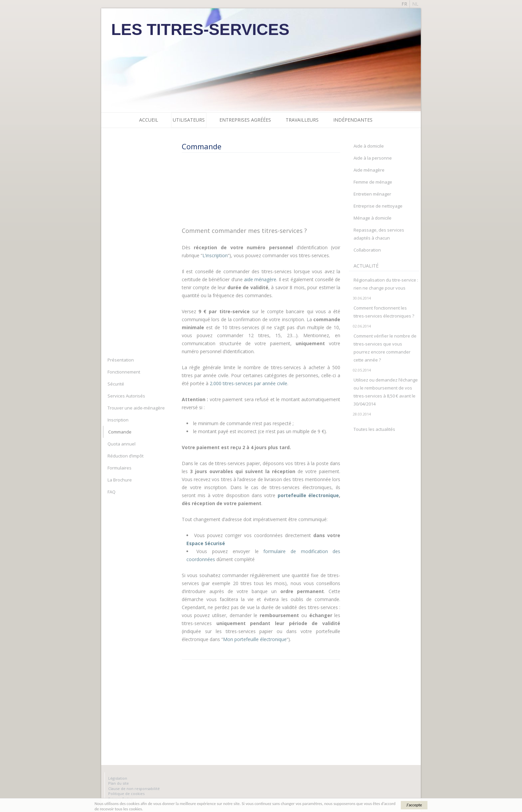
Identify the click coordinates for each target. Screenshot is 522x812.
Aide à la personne (373, 158)
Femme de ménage (373, 182)
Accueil (149, 120)
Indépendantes (353, 120)
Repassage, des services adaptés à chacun (379, 234)
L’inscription (215, 255)
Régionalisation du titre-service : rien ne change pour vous (386, 284)
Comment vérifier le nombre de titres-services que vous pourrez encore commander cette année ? (385, 348)
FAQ (112, 492)
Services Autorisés (126, 396)
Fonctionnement (124, 372)
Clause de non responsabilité (134, 789)
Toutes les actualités (374, 429)
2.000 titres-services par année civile (249, 383)
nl (415, 4)
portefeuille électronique (308, 495)
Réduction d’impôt (126, 456)
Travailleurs (302, 120)
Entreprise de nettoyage (378, 206)
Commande (120, 432)
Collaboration (367, 250)
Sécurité (116, 384)
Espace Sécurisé (206, 543)
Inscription (118, 420)
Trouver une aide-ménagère (136, 408)
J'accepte (414, 805)
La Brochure (120, 480)
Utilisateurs (189, 120)
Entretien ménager (372, 194)
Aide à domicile (369, 146)
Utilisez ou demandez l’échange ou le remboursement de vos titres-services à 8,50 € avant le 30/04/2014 (386, 392)
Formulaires (120, 468)
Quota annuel (122, 444)
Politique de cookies (126, 794)
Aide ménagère (369, 170)
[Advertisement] (258, 189)
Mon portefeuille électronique (255, 639)
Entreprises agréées (245, 120)
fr (404, 4)
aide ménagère (260, 279)
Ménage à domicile (373, 218)
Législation (118, 778)
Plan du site (119, 783)
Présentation (121, 360)
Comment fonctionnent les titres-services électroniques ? (384, 312)
